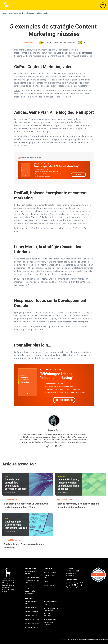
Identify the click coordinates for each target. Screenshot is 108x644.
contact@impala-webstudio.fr (72, 574)
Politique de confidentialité (100, 640)
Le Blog (46, 605)
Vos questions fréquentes (48, 624)
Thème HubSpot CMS (32, 619)
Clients (46, 581)
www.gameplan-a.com (56, 119)
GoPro (17, 91)
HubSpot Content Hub (32, 611)
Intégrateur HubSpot (32, 627)
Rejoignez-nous (49, 585)
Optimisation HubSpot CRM (32, 582)
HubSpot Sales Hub (31, 607)
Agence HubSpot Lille (32, 623)
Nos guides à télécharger (48, 614)
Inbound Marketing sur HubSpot (31, 592)
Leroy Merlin (39, 262)
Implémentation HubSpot (30, 572)
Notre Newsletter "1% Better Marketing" (51, 609)
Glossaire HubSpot (50, 619)
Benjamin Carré (54, 430)
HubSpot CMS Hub (31, 615)
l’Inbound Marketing (53, 355)
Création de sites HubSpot (31, 587)
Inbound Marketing (29, 42)
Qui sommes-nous (50, 572)
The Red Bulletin (39, 217)
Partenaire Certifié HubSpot (49, 576)
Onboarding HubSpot (32, 577)
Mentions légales (85, 640)
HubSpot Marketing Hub (31, 602)
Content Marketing (23, 56)
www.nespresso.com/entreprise (73, 322)
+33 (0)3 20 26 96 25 (73, 571)
